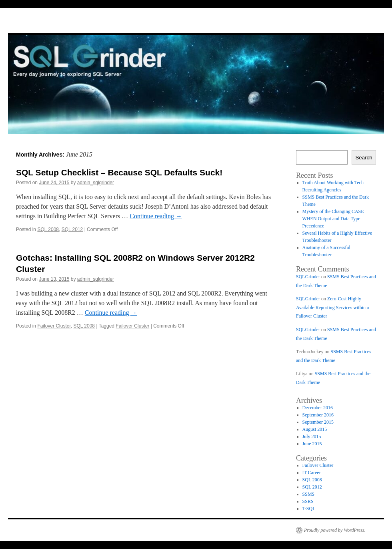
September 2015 (318, 422)
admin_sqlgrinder (96, 183)
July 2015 (312, 436)
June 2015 (312, 444)
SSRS (308, 501)
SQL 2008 (48, 229)
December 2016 (318, 408)
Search (364, 158)
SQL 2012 (72, 229)
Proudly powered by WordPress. (335, 530)
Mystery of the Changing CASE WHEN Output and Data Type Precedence (333, 219)
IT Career (312, 473)
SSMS (309, 494)
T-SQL (309, 509)
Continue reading (156, 216)
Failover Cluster (54, 326)
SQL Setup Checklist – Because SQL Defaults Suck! (119, 172)
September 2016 (318, 415)
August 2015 (315, 429)
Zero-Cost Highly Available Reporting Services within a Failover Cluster (332, 307)
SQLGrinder (308, 277)
